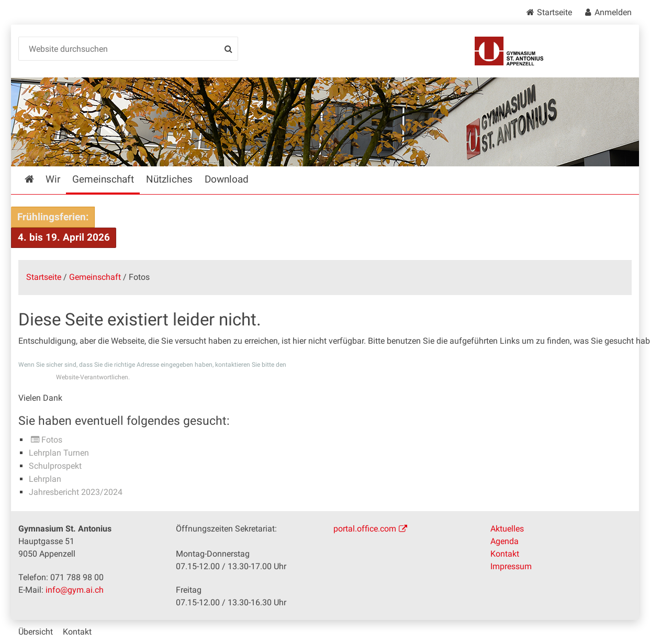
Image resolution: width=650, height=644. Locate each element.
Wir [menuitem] (53, 179)
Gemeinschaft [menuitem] (103, 179)
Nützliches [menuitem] (169, 179)
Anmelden (613, 12)
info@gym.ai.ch (75, 590)
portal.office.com (365, 529)
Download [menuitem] (227, 179)
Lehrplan (45, 479)
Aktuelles (507, 529)
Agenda (505, 541)
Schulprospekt (55, 466)
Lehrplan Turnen (59, 453)
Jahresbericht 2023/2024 (76, 492)
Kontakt (505, 554)
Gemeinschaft (95, 277)
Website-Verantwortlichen (92, 377)
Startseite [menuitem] (37, 179)
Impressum (511, 566)
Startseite (554, 12)
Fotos (52, 440)
